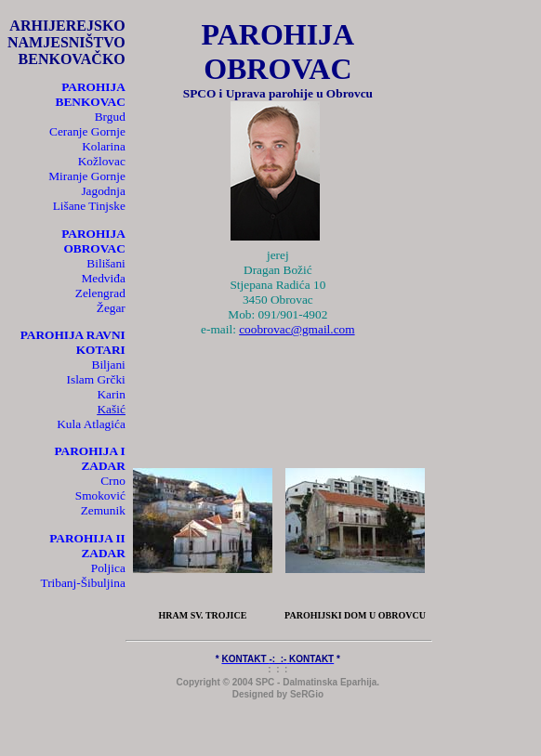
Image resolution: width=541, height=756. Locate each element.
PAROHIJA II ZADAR (87, 546)
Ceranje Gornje (87, 131)
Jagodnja (103, 191)
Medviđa (103, 278)
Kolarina (104, 146)
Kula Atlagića (91, 424)
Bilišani (106, 263)
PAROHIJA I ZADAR (89, 458)
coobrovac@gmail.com (297, 329)
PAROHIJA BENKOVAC (91, 94)
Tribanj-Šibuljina (82, 583)
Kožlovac (102, 161)
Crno (113, 481)
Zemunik (103, 510)
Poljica (108, 568)
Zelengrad (100, 293)
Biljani (109, 365)
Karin (111, 394)
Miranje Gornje (87, 176)
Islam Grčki (96, 379)
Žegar (111, 308)
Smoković (100, 495)
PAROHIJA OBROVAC (93, 241)
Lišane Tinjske (89, 206)
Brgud (110, 117)
